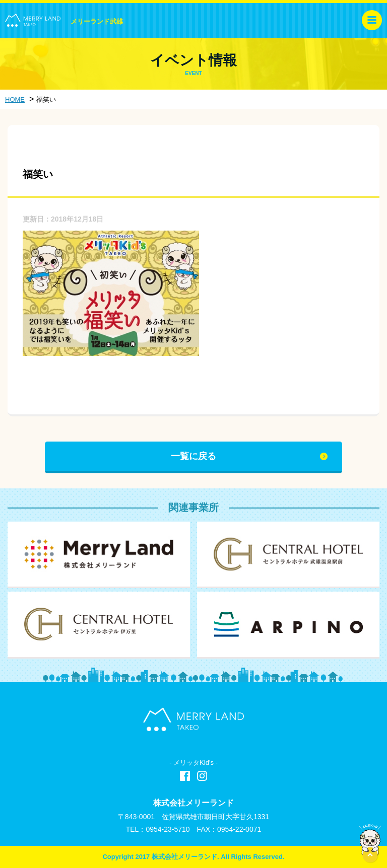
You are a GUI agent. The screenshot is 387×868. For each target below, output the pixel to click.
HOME (15, 99)
